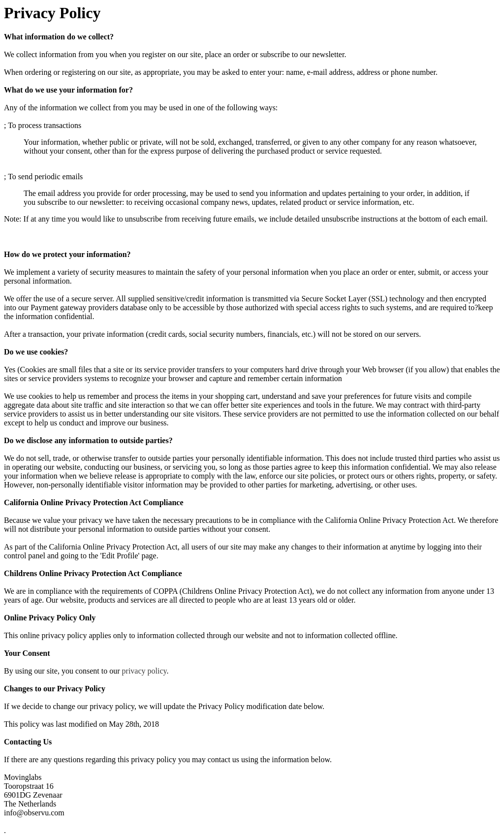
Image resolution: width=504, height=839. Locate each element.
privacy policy (144, 671)
